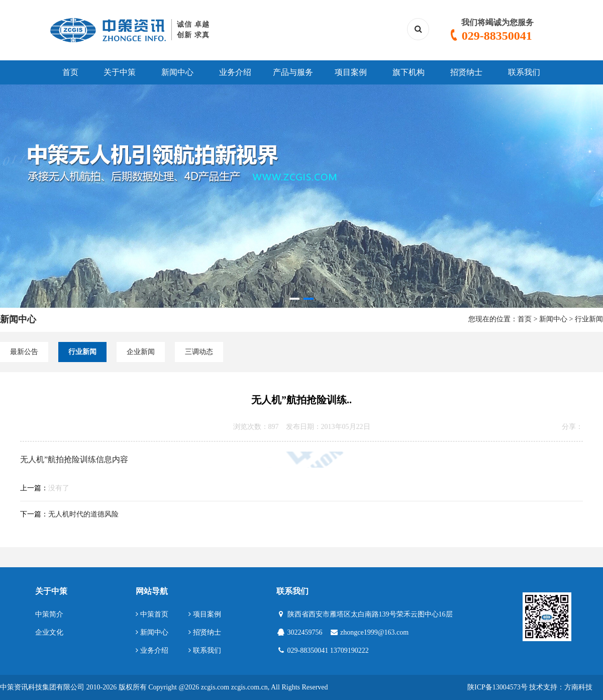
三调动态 (199, 352)
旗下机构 (409, 72)
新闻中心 (177, 72)
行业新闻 (589, 319)
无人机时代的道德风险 (83, 514)
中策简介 (49, 614)
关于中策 (120, 72)
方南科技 (578, 687)
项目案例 (351, 72)
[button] (294, 299)
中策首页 (152, 614)
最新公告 (24, 352)
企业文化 (49, 632)
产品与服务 (293, 72)
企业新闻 (141, 352)
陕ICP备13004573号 (497, 687)
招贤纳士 (466, 72)
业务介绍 (235, 72)
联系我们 (524, 72)
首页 (70, 72)
